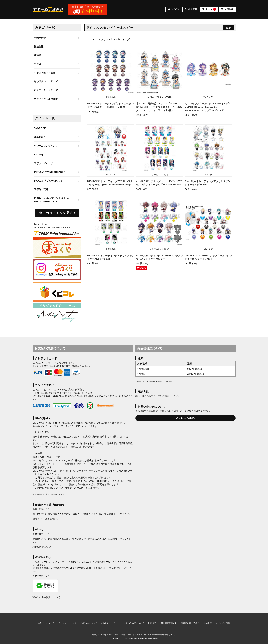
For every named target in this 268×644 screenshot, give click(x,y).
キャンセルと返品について (132, 623)
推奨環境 (208, 623)
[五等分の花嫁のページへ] (57, 190)
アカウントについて (67, 623)
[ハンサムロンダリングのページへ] (57, 146)
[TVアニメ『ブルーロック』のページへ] (57, 181)
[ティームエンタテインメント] (57, 233)
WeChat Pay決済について (47, 597)
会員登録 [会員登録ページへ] (191, 10)
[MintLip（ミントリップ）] (57, 314)
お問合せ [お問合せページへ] (227, 10)
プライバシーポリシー (88, 471)
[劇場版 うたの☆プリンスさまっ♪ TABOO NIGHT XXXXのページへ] (57, 200)
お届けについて (108, 623)
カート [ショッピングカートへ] (209, 10)
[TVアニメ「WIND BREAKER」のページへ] (57, 172)
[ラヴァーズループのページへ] (57, 164)
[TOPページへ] (48, 10)
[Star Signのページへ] (57, 155)
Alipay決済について (43, 547)
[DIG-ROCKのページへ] (57, 129)
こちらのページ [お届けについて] (152, 396)
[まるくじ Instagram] (57, 270)
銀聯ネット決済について (46, 519)
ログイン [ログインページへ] (174, 10)
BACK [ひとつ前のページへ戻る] (229, 28)
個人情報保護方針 (169, 623)
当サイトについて (46, 623)
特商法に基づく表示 (190, 623)
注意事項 (62, 471)
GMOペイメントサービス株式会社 (58, 464)
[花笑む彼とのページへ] (57, 137)
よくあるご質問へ (185, 418)
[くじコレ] (57, 292)
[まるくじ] (57, 248)
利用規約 (152, 623)
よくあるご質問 (223, 623)
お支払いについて (89, 623)
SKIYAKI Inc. (153, 639)
